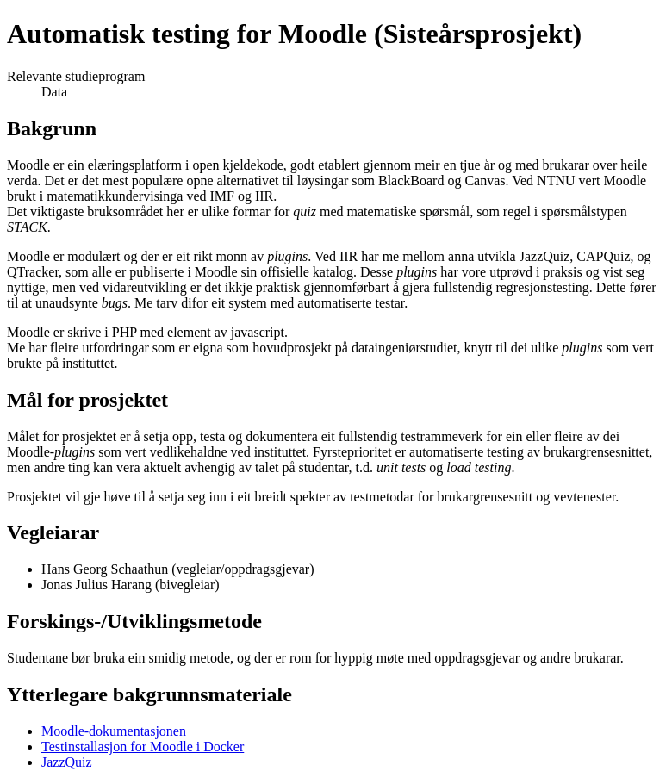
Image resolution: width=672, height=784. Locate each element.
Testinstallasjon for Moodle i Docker (143, 747)
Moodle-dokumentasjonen (114, 731)
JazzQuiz (67, 762)
